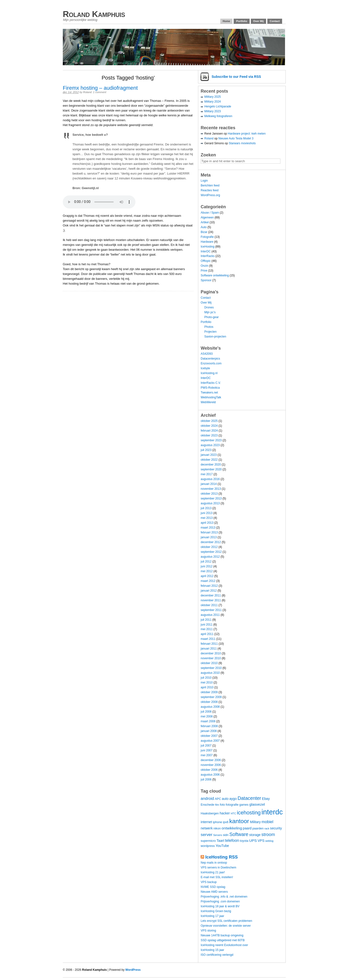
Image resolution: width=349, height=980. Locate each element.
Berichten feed (210, 185)
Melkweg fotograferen (218, 116)
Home (226, 21)
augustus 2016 (210, 479)
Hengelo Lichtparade (218, 106)
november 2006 (211, 765)
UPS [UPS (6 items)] (253, 840)
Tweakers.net (209, 393)
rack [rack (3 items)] (267, 828)
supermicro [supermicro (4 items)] (208, 841)
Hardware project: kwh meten (247, 134)
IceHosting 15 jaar (212, 950)
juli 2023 (206, 450)
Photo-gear (211, 317)
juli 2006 (206, 779)
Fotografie (207, 237)
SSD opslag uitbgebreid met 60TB (223, 940)
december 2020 (211, 465)
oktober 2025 (209, 421)
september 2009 (211, 697)
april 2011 (207, 634)
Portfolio (242, 21)
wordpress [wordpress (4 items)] (208, 846)
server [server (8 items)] (206, 835)
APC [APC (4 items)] (218, 799)
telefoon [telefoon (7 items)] (232, 840)
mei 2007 (207, 755)
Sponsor (206, 280)
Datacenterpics (210, 359)
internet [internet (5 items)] (206, 822)
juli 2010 (206, 678)
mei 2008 (207, 716)
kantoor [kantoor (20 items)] (239, 821)
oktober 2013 (209, 494)
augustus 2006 (210, 775)
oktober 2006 (209, 770)
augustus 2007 (210, 741)
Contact (275, 21)
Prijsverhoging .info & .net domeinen (224, 897)
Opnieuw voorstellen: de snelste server (226, 926)
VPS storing (208, 931)
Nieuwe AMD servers (214, 892)
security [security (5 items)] (276, 828)
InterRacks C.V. (211, 383)
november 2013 (211, 489)
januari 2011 (209, 649)
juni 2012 (207, 566)
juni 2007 (207, 750)
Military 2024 (213, 102)
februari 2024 (209, 431)
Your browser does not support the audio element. (99, 202)
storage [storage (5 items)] (255, 835)
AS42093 (207, 354)
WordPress (133, 970)
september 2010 (211, 668)
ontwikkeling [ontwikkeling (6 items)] (232, 828)
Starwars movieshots (242, 143)
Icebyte (205, 368)
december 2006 (211, 760)
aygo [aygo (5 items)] (233, 799)
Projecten (210, 332)
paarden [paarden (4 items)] (258, 828)
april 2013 (207, 523)
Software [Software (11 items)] (239, 834)
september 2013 (211, 498)
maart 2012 (208, 581)
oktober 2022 (209, 460)
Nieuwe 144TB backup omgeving (222, 935)
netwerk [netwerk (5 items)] (207, 828)
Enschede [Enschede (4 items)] (207, 805)
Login (204, 181)
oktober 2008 (209, 702)
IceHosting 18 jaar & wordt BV (220, 906)
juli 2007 (206, 746)
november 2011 (211, 600)
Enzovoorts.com (211, 363)
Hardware (207, 242)
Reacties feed (210, 190)
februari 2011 (209, 644)
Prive (204, 271)
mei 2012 (207, 571)
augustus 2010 (210, 673)
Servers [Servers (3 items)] (218, 835)
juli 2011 (206, 620)
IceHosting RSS (222, 857)
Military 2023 (213, 111)
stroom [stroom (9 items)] (268, 834)
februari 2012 (209, 586)
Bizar (204, 232)
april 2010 (207, 687)
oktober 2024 (209, 426)
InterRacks (208, 256)
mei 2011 (207, 629)
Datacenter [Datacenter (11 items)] (249, 798)
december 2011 (211, 595)
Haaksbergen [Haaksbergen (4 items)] (210, 813)
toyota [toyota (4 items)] (244, 841)
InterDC (206, 251)
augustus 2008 (210, 707)
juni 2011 (207, 625)
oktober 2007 (209, 736)
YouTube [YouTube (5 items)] (222, 846)
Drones (209, 307)
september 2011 (211, 610)
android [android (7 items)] (207, 798)
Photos (209, 327)
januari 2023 (209, 455)
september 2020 (211, 469)
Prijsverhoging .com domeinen (220, 901)
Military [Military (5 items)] (255, 822)
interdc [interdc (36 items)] (272, 812)
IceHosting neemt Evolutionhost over (224, 945)
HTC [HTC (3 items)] (233, 813)
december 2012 (211, 542)
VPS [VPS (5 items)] (261, 841)
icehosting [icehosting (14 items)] (249, 813)
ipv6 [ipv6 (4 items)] (226, 822)
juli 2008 (206, 712)
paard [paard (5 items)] (247, 828)
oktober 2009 (209, 692)
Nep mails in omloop (214, 863)
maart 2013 (208, 528)
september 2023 (211, 440)
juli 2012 (206, 562)
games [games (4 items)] (244, 805)
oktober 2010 (209, 663)
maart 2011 (208, 639)
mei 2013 (207, 518)
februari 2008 (209, 726)
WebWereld (208, 402)
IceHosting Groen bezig (216, 911)
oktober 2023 (209, 435)
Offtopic (206, 261)
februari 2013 (209, 532)
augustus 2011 (210, 615)
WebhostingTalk (211, 397)
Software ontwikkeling (215, 275)
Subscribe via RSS (236, 77)
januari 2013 (209, 537)
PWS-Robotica (210, 388)
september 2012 (211, 552)
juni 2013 (207, 513)
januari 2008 (209, 731)
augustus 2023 (210, 445)
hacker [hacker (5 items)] (225, 813)
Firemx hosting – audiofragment (100, 88)
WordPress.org (210, 195)
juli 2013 (206, 508)
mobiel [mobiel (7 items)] (267, 822)
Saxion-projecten (215, 337)
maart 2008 (208, 721)
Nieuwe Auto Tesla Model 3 (236, 138)
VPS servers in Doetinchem (218, 868)
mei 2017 (207, 474)
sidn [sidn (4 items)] (226, 835)
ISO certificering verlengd (217, 955)
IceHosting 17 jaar (212, 916)
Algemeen (207, 217)
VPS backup (209, 882)
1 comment (100, 92)
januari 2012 (209, 591)
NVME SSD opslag (213, 887)
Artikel (205, 222)
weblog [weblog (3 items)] (269, 841)
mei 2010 (207, 683)
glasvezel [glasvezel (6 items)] (257, 804)
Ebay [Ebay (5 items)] (266, 799)
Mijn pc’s (210, 312)
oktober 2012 (209, 547)
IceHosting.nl (209, 373)
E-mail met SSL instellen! (217, 877)
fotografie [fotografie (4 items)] (232, 805)
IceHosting (208, 247)
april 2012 (207, 576)
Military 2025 (213, 97)
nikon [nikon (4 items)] (217, 828)
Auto (204, 227)
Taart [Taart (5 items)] (220, 841)
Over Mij (258, 21)
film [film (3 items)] (217, 805)
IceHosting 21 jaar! (213, 872)
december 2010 (211, 653)
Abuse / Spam (210, 213)
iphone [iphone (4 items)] (217, 822)
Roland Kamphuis (94, 14)
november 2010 (211, 658)
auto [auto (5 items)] (225, 799)
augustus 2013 (210, 503)
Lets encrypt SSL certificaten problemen (226, 921)
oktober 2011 (209, 605)
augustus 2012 (210, 557)
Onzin (204, 266)
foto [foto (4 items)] (222, 805)
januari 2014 (209, 484)
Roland (87, 92)
